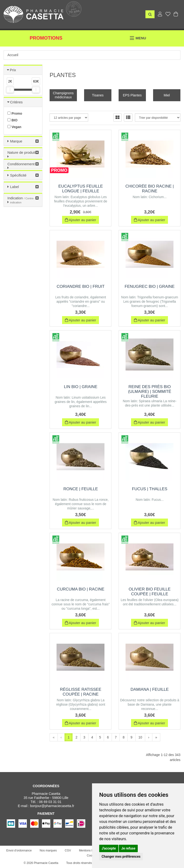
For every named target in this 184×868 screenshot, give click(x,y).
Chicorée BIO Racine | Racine (150, 189)
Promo (15, 113)
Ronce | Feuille (80, 489)
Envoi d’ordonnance (19, 850)
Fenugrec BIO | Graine (149, 286)
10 (140, 737)
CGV (68, 850)
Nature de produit (21, 152)
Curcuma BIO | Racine (80, 589)
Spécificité (18, 175)
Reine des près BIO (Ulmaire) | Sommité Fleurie (149, 392)
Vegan (14, 127)
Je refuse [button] (128, 848)
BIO (12, 120)
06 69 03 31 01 (50, 802)
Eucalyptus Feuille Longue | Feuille (81, 189)
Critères (16, 102)
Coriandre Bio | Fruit (81, 286)
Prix (13, 70)
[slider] (10, 90)
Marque (16, 141)
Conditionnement (21, 164)
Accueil (13, 55)
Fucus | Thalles (150, 489)
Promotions (46, 38)
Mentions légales (90, 850)
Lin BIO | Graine (81, 387)
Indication (21, 200)
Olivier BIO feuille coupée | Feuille (150, 592)
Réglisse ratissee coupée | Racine (81, 692)
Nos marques (48, 850)
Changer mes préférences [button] (121, 856)
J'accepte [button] (109, 848)
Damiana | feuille (150, 689)
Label (14, 187)
